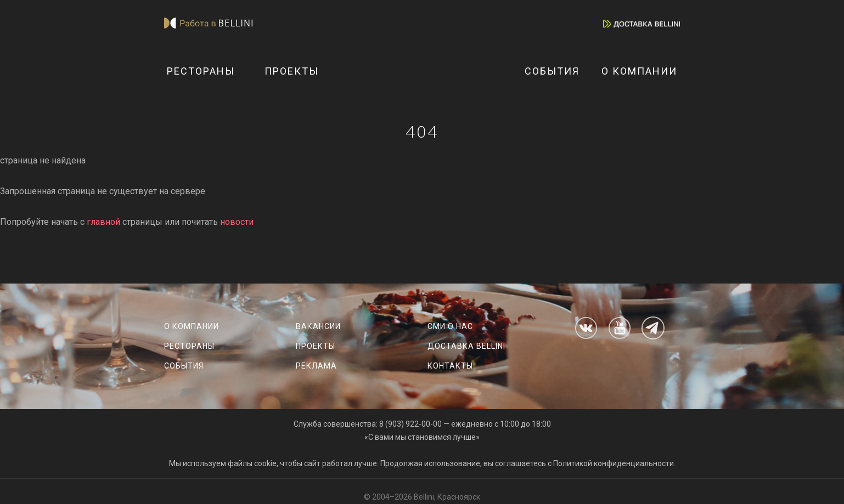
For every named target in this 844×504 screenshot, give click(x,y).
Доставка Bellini (466, 346)
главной (103, 222)
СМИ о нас (450, 326)
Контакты (450, 366)
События (552, 71)
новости (237, 222)
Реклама (316, 366)
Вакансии (318, 326)
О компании (639, 71)
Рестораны (201, 71)
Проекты (292, 71)
